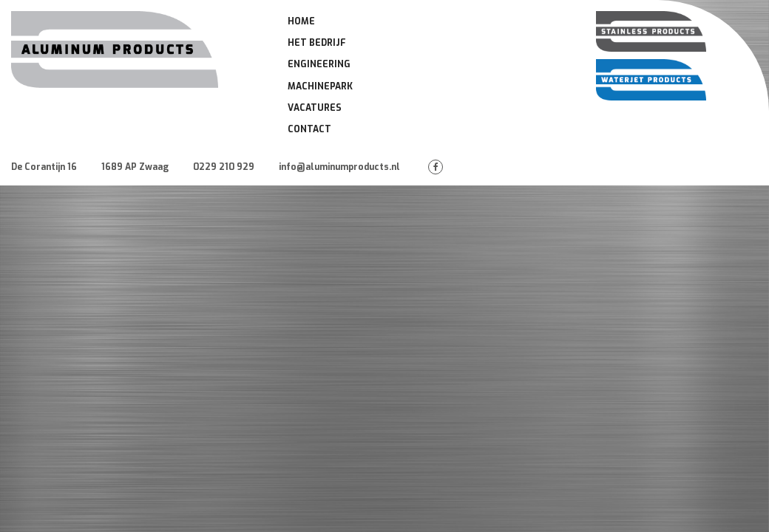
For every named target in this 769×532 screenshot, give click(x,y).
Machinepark (320, 86)
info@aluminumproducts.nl (339, 167)
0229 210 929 (224, 167)
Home (301, 21)
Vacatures (315, 108)
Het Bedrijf (317, 43)
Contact (309, 129)
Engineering (319, 64)
